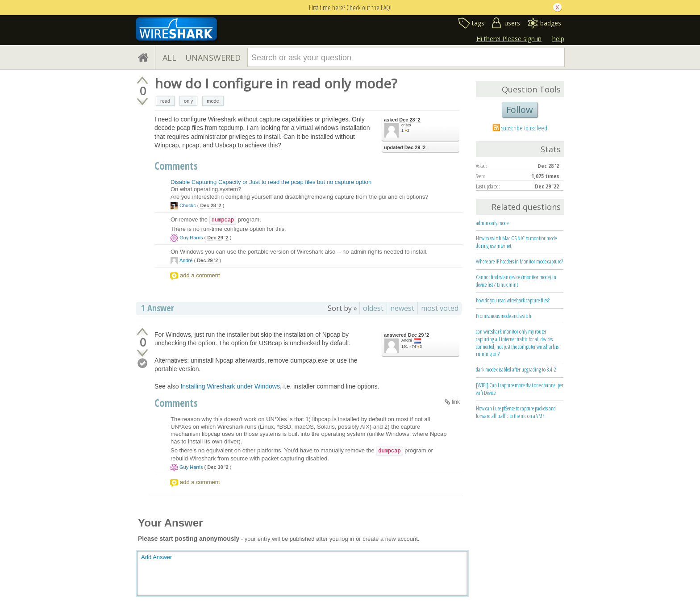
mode (213, 101)
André (186, 260)
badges (551, 23)
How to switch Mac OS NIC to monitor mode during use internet (516, 242)
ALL (169, 58)
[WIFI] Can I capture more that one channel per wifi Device (520, 389)
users (512, 23)
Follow (520, 110)
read (165, 101)
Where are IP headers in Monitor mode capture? (519, 261)
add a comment (200, 275)
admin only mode (492, 223)
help (558, 39)
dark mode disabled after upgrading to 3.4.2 (516, 369)
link (456, 402)
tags (478, 23)
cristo (406, 125)
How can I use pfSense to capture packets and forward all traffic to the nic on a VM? (516, 412)
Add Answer (156, 557)
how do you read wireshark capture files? (513, 300)
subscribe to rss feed (524, 128)
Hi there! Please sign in (509, 39)
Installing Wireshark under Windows (230, 386)
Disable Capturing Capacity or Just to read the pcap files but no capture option (271, 182)
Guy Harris (191, 238)
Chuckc (188, 205)
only (188, 101)
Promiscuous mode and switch (504, 316)
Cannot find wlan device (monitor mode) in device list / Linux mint (516, 281)
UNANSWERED (213, 58)
